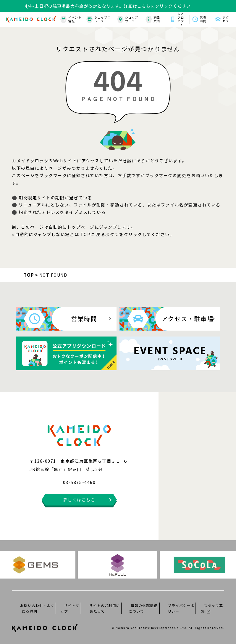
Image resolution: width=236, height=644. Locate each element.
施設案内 (153, 19)
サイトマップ (70, 608)
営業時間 (203, 19)
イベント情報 (71, 19)
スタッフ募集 (212, 608)
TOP (29, 275)
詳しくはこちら (79, 500)
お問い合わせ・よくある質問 (37, 608)
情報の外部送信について (143, 608)
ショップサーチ (128, 19)
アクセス (226, 19)
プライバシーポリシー (181, 608)
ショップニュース (99, 19)
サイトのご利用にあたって (105, 608)
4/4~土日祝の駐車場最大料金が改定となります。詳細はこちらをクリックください (108, 6)
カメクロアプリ (181, 19)
